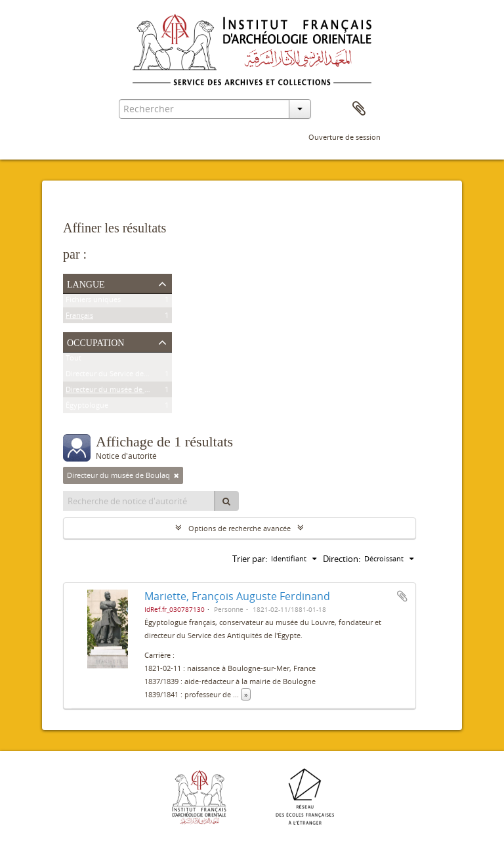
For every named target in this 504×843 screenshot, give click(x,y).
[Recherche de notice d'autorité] (139, 501)
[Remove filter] (177, 475)
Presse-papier (359, 109)
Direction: (342, 559)
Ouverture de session (345, 137)
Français (79, 317)
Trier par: (250, 559)
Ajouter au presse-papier (402, 596)
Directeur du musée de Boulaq (117, 392)
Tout (73, 360)
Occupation (95, 341)
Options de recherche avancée (240, 528)
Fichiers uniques (93, 302)
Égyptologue (87, 407)
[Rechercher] (226, 501)
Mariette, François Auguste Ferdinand (237, 596)
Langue (86, 283)
